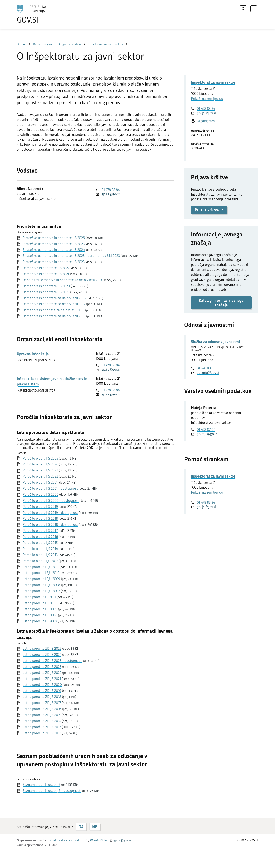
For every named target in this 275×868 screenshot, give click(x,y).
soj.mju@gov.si (208, 373)
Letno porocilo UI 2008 (40, 615)
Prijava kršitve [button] (209, 210)
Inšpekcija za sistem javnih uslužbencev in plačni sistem (52, 381)
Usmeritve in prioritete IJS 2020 (46, 286)
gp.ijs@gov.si (111, 194)
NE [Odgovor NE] (95, 827)
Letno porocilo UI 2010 (40, 603)
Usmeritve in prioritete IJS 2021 (46, 274)
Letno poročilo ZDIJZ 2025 (42, 648)
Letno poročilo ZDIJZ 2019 (42, 691)
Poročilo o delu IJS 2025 (40, 458)
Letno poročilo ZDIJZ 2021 (42, 679)
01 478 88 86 (206, 368)
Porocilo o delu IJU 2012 (40, 561)
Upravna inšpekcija (33, 354)
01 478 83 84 (110, 190)
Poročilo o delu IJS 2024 (40, 464)
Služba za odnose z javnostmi (215, 342)
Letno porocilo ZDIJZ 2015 (42, 715)
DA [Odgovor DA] (81, 827)
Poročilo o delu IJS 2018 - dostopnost (50, 524)
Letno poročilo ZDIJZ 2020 (42, 685)
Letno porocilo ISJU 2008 (41, 585)
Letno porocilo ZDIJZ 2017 (42, 703)
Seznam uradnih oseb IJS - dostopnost (52, 791)
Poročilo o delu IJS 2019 (40, 507)
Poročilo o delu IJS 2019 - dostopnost (50, 513)
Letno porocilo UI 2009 (40, 609)
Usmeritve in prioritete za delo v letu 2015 (54, 316)
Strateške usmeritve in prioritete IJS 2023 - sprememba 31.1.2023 (71, 256)
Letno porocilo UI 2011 (39, 597)
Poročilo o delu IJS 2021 (40, 482)
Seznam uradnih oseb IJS (41, 785)
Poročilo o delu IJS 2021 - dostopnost (50, 488)
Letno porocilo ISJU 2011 (41, 567)
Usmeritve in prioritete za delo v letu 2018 (54, 298)
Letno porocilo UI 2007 (40, 621)
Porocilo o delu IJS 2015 (40, 543)
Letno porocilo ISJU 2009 (41, 579)
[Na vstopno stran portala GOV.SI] (43, 14)
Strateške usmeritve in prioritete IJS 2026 (54, 238)
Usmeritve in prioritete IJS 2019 (46, 292)
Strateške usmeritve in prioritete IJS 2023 (54, 262)
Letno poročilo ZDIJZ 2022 (42, 673)
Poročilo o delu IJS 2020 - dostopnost (51, 500)
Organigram (206, 121)
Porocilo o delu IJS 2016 (40, 537)
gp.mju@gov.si (208, 434)
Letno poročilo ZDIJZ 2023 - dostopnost (52, 661)
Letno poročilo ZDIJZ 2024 (42, 654)
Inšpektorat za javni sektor (213, 82)
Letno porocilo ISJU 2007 (41, 591)
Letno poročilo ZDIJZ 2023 (42, 667)
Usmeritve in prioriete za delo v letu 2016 (53, 310)
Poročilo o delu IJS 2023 (40, 470)
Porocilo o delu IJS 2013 (40, 555)
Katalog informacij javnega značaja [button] (221, 303)
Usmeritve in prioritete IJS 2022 (46, 268)
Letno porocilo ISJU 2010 (41, 573)
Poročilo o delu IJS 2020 (40, 494)
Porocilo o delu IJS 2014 (40, 549)
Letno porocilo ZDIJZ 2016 (42, 709)
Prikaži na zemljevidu (207, 99)
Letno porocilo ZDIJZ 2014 (42, 721)
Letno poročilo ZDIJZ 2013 (42, 727)
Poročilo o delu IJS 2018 (40, 518)
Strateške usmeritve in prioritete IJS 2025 (54, 244)
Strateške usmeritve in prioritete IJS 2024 (54, 250)
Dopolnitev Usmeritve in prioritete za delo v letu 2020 (63, 280)
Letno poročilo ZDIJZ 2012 (42, 733)
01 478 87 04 (206, 430)
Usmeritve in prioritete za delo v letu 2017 (54, 304)
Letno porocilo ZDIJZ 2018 (42, 697)
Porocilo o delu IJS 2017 (40, 531)
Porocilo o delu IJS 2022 (40, 476)
